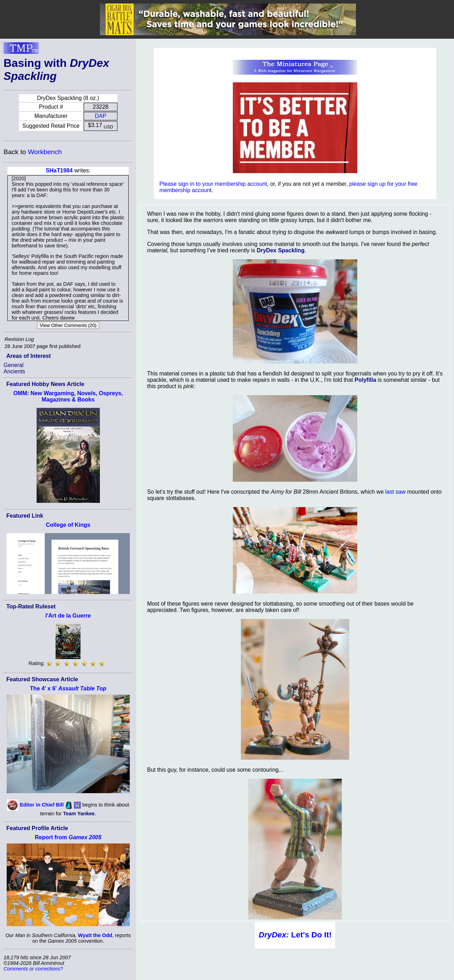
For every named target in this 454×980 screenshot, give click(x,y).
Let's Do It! (295, 935)
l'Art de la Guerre (68, 616)
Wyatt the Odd (95, 935)
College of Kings (68, 525)
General (14, 365)
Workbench (45, 152)
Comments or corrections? (33, 969)
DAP (101, 116)
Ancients (14, 371)
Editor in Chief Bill (42, 805)
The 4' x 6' (68, 688)
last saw (396, 492)
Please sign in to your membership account (213, 184)
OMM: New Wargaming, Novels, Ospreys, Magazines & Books (68, 396)
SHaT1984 (59, 170)
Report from (68, 837)
